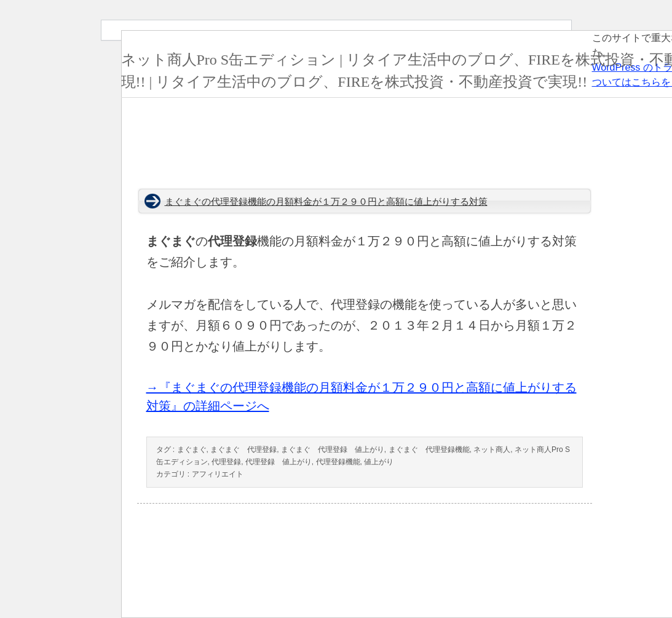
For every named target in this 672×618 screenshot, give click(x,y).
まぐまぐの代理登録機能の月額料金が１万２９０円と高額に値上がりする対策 (326, 202)
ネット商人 (492, 450)
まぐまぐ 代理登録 (243, 450)
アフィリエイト (218, 474)
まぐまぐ (192, 450)
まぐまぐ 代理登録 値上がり (333, 450)
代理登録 (226, 462)
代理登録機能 (338, 462)
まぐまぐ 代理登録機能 (429, 450)
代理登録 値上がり (279, 462)
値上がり (379, 462)
